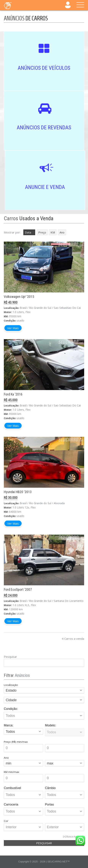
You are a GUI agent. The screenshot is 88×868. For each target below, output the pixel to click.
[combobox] (44, 690)
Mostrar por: (12, 232)
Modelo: (51, 725)
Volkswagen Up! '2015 (19, 297)
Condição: (11, 709)
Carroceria (11, 804)
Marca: (9, 725)
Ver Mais (13, 328)
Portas (49, 804)
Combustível (12, 788)
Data (28, 232)
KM (53, 232)
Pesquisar (10, 657)
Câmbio (50, 788)
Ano (62, 232)
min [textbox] (9, 763)
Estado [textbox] (11, 690)
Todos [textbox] (10, 732)
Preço (42, 232)
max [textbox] (50, 763)
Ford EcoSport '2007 (18, 589)
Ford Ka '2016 (13, 394)
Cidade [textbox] (11, 700)
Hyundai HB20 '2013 (18, 492)
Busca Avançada (75, 837)
